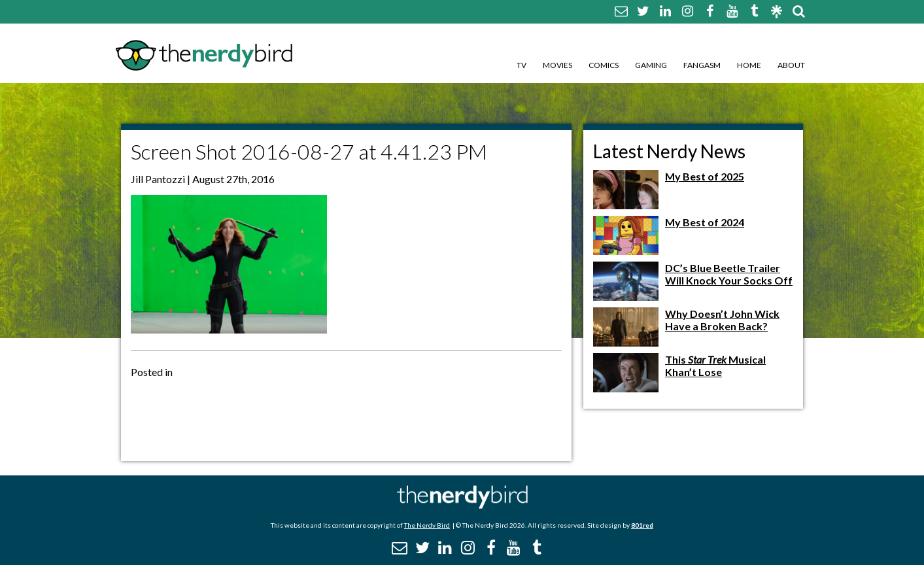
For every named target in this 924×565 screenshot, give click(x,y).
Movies (557, 65)
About (791, 65)
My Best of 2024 (705, 222)
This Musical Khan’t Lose (715, 366)
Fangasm (702, 65)
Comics (604, 65)
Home (749, 65)
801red (642, 525)
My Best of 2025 (705, 176)
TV (522, 65)
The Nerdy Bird (427, 525)
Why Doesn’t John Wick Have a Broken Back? (722, 320)
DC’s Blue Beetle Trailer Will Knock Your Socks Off (729, 274)
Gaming (651, 65)
